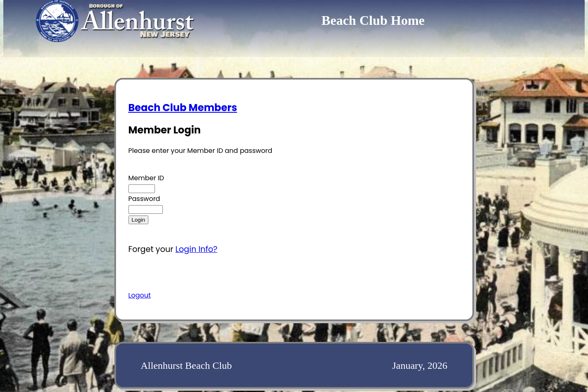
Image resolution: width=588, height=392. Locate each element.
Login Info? (196, 249)
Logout (140, 295)
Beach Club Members (183, 108)
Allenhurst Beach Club (186, 365)
